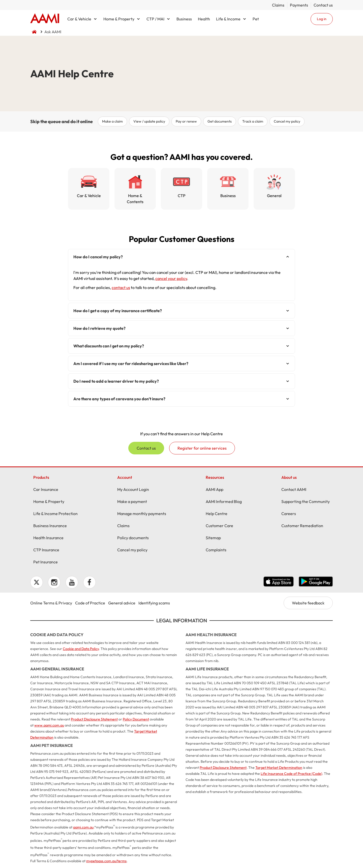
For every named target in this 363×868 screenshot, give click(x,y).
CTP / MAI (155, 19)
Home (45, 19)
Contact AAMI (294, 489)
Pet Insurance (46, 562)
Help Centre (217, 514)
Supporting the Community (306, 501)
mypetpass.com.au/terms (106, 861)
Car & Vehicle (79, 19)
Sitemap (213, 538)
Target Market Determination (279, 768)
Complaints (216, 550)
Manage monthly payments (142, 514)
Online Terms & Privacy (51, 603)
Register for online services (202, 448)
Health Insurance (48, 538)
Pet (256, 19)
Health (204, 19)
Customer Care (219, 526)
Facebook (89, 582)
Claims (278, 5)
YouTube (72, 582)
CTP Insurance (46, 550)
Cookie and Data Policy (81, 649)
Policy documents (133, 538)
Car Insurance (46, 489)
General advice (122, 603)
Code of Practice (90, 603)
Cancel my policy (132, 550)
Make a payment (132, 501)
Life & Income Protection (55, 514)
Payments (299, 5)
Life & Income (228, 19)
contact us (121, 287)
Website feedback (308, 603)
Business (184, 19)
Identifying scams (154, 603)
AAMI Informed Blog (224, 501)
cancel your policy (171, 278)
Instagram (54, 582)
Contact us (323, 5)
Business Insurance (50, 526)
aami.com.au (83, 827)
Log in (322, 19)
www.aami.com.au (49, 725)
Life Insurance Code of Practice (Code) (291, 774)
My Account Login (133, 489)
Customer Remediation (302, 526)
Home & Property (119, 19)
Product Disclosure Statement (94, 719)
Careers (289, 514)
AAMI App (215, 489)
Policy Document (136, 719)
